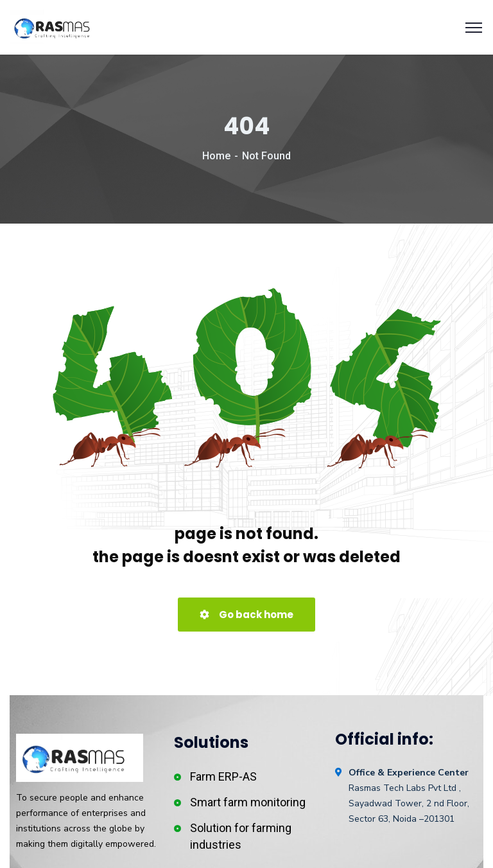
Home (216, 156)
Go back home (246, 615)
